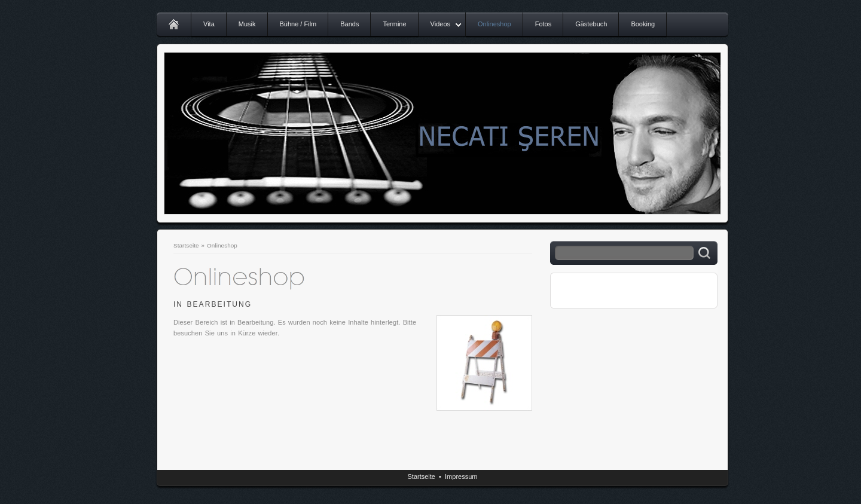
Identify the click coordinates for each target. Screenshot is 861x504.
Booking (643, 24)
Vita (209, 24)
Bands (349, 24)
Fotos (544, 24)
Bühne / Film (298, 24)
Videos (440, 24)
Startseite (186, 245)
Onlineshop (494, 24)
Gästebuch (591, 24)
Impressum (461, 476)
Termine (394, 24)
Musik (247, 24)
